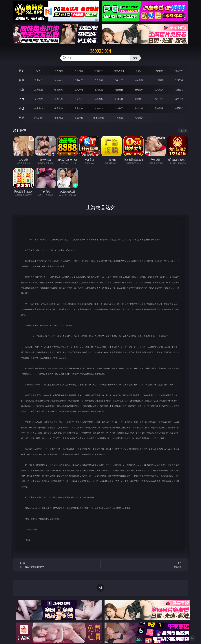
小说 (22, 108)
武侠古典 (99, 108)
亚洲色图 (59, 99)
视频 (22, 80)
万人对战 (79, 71)
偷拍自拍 (59, 90)
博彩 (22, 71)
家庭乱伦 (59, 108)
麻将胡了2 (119, 71)
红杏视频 (119, 118)
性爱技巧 (179, 108)
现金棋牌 (159, 71)
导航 (22, 118)
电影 (22, 89)
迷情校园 (119, 108)
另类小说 (139, 108)
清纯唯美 (139, 99)
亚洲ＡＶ (39, 80)
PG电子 (39, 71)
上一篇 (37, 565)
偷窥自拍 (39, 99)
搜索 (135, 58)
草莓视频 (79, 118)
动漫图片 (99, 99)
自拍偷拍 (59, 80)
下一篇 (164, 565)
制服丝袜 (119, 90)
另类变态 (179, 90)
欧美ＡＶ (79, 80)
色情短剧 (139, 118)
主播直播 (159, 80)
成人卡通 (79, 90)
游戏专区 (99, 71)
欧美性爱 (99, 90)
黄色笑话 (159, 108)
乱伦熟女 (159, 90)
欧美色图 (79, 99)
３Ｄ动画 (99, 80)
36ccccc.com (101, 51)
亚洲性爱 (39, 90)
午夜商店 (59, 118)
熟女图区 (159, 99)
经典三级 (139, 90)
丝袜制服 (139, 80)
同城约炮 (39, 118)
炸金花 (139, 71)
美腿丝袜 (119, 99)
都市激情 (39, 108)
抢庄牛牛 (179, 71)
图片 (22, 99)
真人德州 (59, 71)
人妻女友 (79, 108)
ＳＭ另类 (179, 80)
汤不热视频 (99, 118)
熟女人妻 (119, 80)
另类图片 (179, 99)
